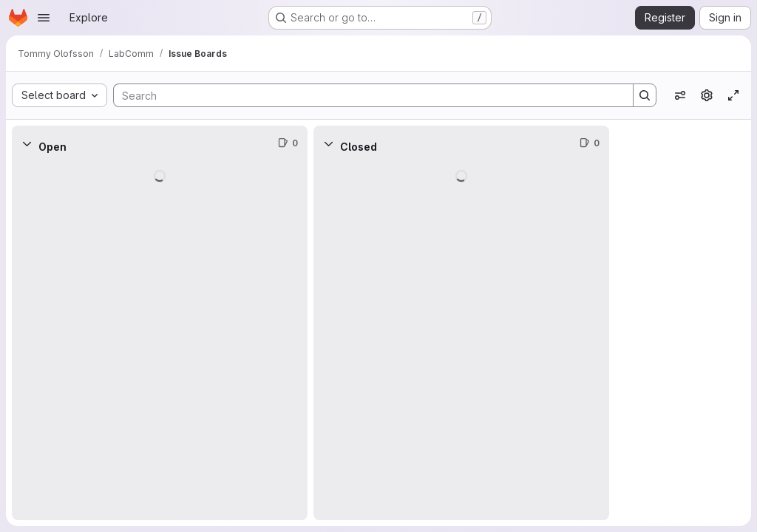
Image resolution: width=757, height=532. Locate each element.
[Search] (366, 95)
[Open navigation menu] (44, 18)
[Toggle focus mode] (733, 95)
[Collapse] (27, 143)
